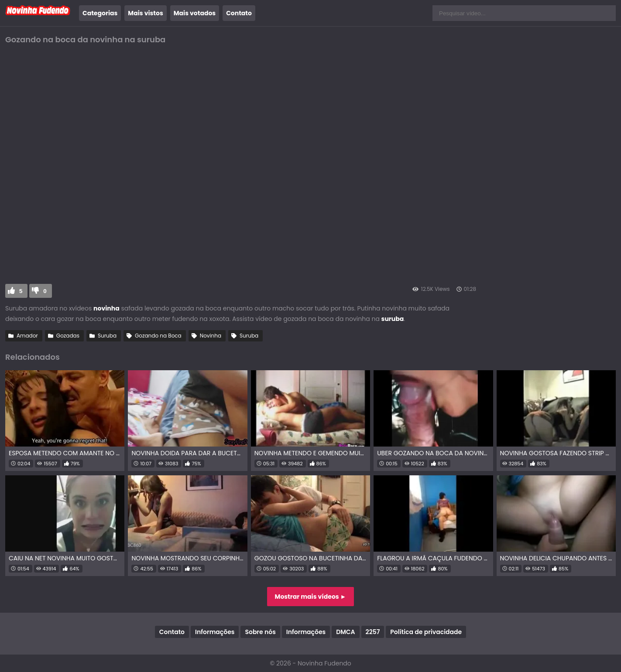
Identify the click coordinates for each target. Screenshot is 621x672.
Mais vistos (145, 13)
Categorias (100, 13)
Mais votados (195, 13)
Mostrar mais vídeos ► (311, 597)
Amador (27, 336)
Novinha (211, 336)
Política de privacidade (426, 632)
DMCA (345, 632)
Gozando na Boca (158, 336)
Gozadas (68, 336)
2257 (373, 632)
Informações (215, 632)
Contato (239, 13)
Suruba (107, 336)
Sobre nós (260, 632)
